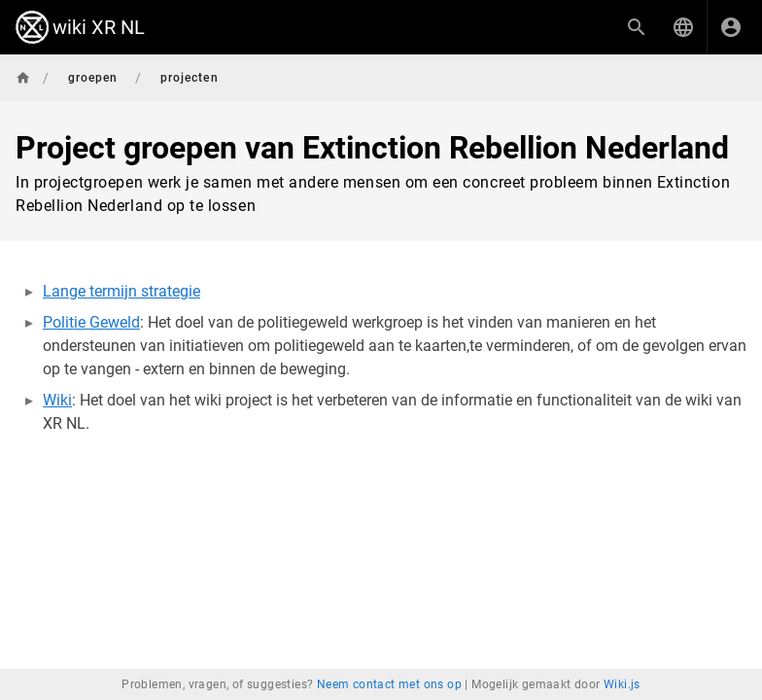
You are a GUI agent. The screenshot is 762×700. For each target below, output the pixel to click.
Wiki (57, 400)
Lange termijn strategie (121, 291)
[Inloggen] (731, 27)
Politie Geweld (91, 322)
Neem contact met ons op (389, 684)
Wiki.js (622, 684)
